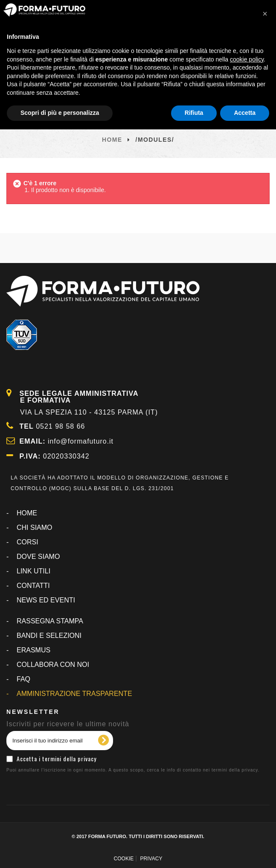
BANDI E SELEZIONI (49, 636)
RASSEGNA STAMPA (50, 621)
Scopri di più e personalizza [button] (60, 113)
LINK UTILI (33, 571)
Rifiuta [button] (194, 113)
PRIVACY (151, 859)
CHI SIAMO (35, 528)
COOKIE (124, 859)
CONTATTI (33, 586)
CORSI (28, 542)
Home (112, 140)
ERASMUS (33, 650)
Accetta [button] (245, 113)
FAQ (23, 679)
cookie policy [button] (247, 59)
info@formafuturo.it (81, 441)
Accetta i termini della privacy (57, 758)
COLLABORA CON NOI (53, 665)
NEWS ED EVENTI (46, 600)
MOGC (60, 488)
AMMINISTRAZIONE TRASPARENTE (74, 694)
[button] (265, 14)
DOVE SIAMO (38, 557)
